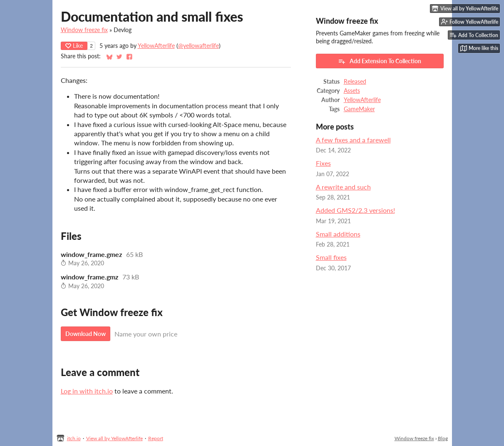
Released (355, 82)
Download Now (86, 334)
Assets (352, 91)
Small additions (338, 234)
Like (74, 46)
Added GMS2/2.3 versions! (355, 210)
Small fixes (331, 257)
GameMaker (359, 109)
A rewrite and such (343, 187)
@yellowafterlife (199, 46)
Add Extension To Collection (380, 61)
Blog (443, 438)
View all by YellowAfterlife (114, 438)
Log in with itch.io (87, 391)
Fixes (323, 163)
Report (156, 438)
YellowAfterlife (156, 46)
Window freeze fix (84, 30)
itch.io (74, 438)
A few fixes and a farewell (353, 140)
